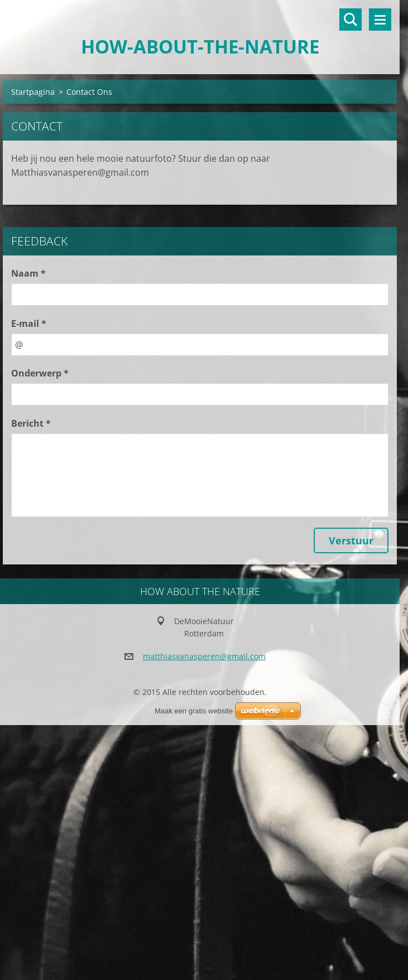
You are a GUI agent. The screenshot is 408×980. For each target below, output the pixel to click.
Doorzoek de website (351, 20)
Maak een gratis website (194, 711)
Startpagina (33, 92)
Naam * (28, 273)
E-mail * (29, 324)
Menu (380, 20)
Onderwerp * (40, 373)
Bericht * (31, 423)
